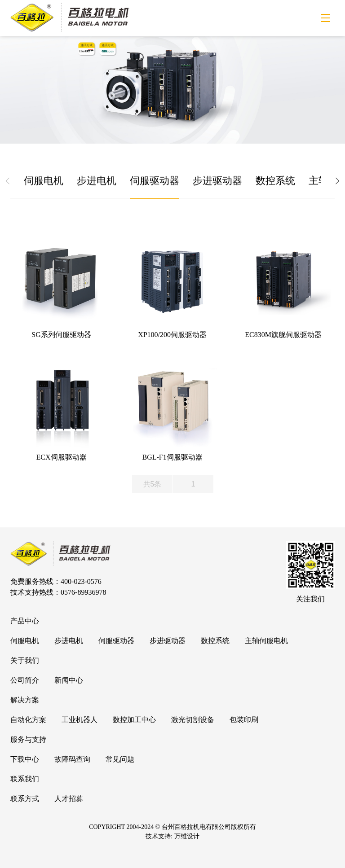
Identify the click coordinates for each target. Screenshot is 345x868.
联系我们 (25, 779)
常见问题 (120, 759)
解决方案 (25, 700)
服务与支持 (28, 739)
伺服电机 (44, 182)
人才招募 (69, 799)
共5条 (153, 484)
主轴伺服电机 (266, 641)
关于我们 (25, 660)
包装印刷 (244, 720)
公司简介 (25, 680)
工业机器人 (80, 720)
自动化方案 (28, 720)
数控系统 (275, 182)
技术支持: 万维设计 (172, 836)
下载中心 (25, 759)
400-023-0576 (81, 581)
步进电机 (97, 182)
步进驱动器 (217, 182)
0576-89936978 (83, 592)
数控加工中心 (134, 720)
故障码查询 (72, 759)
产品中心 (25, 621)
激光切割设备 (193, 720)
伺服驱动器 (155, 182)
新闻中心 (69, 680)
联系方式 (25, 799)
